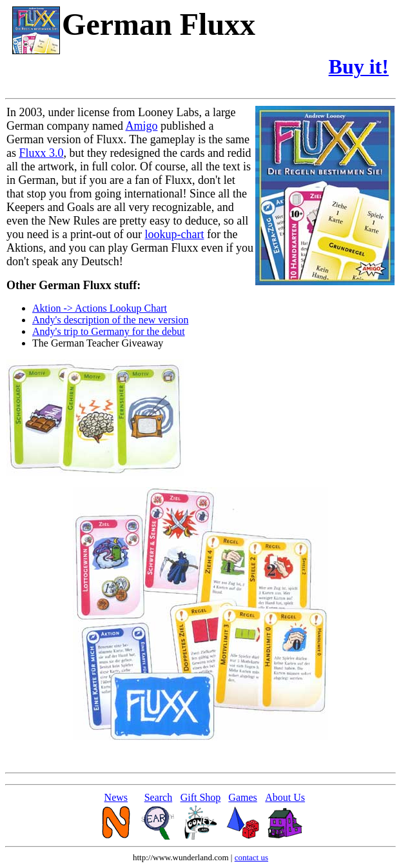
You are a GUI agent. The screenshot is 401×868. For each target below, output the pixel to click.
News (116, 797)
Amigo (141, 126)
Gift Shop (201, 797)
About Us (285, 797)
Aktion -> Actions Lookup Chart (100, 308)
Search (159, 797)
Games (242, 797)
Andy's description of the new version (110, 320)
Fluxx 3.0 (42, 153)
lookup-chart (174, 234)
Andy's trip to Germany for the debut (109, 331)
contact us (251, 857)
